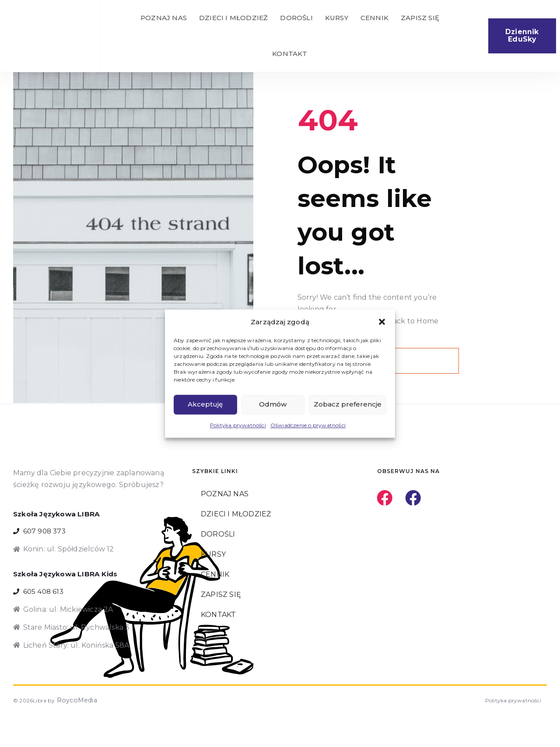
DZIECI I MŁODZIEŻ (233, 18)
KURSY (337, 18)
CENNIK (374, 18)
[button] (382, 322)
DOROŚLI (296, 18)
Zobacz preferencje (348, 405)
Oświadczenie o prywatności (308, 425)
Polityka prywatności (238, 425)
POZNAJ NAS (164, 18)
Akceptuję (205, 405)
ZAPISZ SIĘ (420, 18)
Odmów (273, 405)
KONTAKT (290, 54)
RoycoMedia (73, 732)
